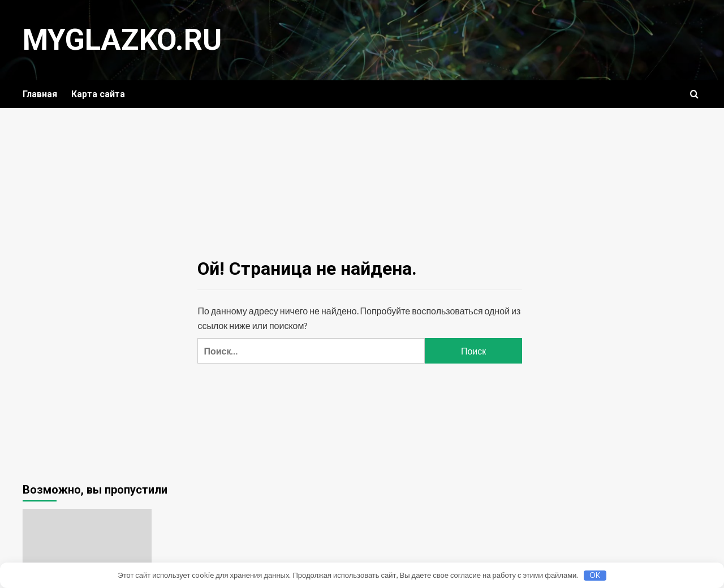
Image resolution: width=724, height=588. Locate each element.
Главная (40, 94)
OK (595, 575)
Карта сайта (98, 94)
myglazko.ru (122, 40)
